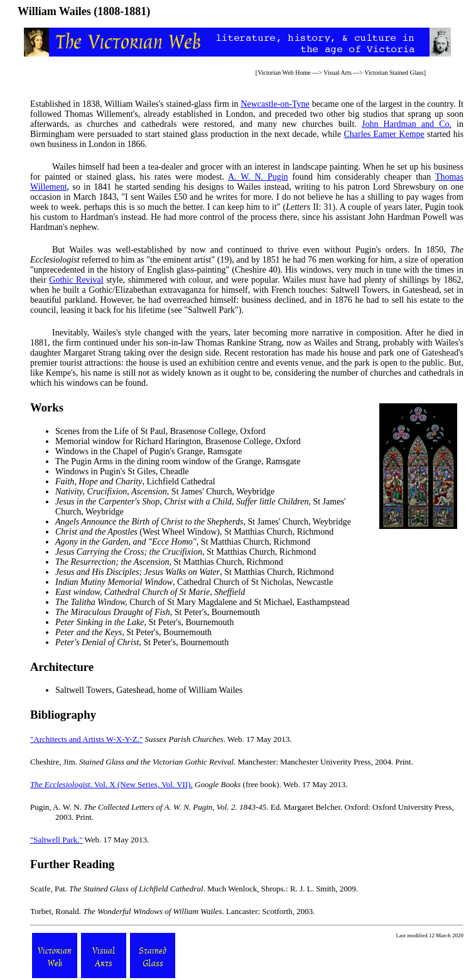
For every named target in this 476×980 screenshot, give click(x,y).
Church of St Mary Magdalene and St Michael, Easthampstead (203, 602)
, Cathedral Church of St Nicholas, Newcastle (194, 582)
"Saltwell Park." (57, 840)
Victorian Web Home (284, 73)
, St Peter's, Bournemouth (158, 612)
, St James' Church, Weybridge (165, 492)
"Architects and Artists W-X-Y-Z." (86, 739)
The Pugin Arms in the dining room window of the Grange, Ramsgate (178, 461)
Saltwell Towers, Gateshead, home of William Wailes (149, 690)
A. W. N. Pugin (258, 177)
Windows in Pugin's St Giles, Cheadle (122, 471)
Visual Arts (338, 73)
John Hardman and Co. (407, 124)
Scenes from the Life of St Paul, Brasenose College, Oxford (160, 431)
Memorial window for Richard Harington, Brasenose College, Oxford (178, 441)
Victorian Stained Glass (394, 73)
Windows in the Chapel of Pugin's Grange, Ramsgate (149, 451)
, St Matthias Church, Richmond (183, 542)
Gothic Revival (76, 280)
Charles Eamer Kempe (384, 134)
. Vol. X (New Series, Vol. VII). (111, 784)
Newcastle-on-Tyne (275, 104)
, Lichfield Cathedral (135, 482)
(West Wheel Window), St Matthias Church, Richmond (194, 532)
